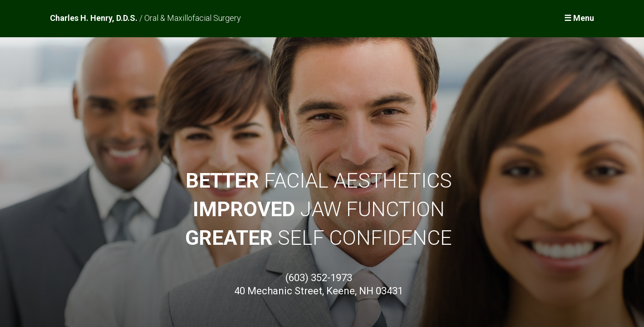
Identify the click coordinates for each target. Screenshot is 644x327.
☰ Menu (579, 18)
